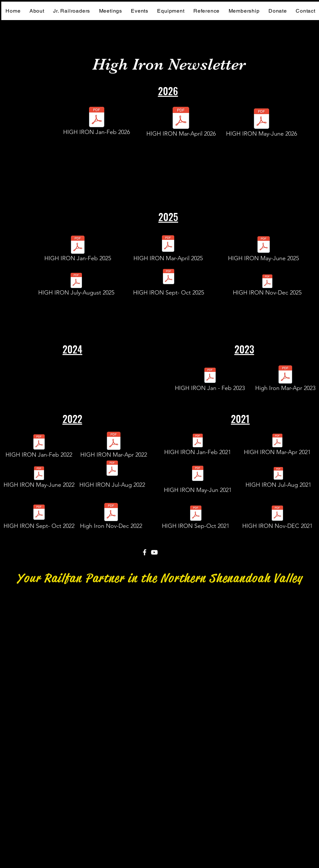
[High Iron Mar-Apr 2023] (285, 380)
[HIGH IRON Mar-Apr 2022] (114, 447)
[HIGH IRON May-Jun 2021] (198, 479)
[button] (206, 11)
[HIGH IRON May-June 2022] (39, 479)
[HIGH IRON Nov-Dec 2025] (267, 287)
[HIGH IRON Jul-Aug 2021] (278, 479)
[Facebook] (145, 552)
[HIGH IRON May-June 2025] (264, 250)
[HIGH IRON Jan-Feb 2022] (39, 448)
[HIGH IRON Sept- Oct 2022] (39, 518)
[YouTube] (154, 552)
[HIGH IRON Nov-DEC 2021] (277, 519)
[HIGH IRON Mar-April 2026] (181, 124)
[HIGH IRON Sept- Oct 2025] (169, 283)
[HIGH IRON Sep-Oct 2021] (196, 519)
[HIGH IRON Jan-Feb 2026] (97, 123)
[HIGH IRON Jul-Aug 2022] (112, 474)
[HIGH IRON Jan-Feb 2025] (78, 250)
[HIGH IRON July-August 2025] (76, 286)
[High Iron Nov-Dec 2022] (111, 518)
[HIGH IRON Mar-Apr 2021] (277, 446)
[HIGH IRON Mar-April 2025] (168, 249)
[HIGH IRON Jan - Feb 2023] (210, 381)
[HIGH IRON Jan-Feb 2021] (198, 446)
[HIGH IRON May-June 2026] (262, 124)
